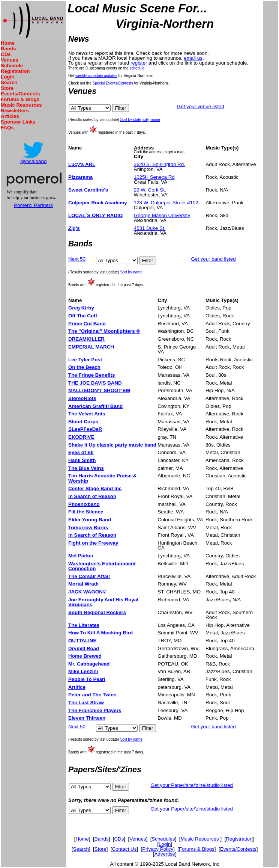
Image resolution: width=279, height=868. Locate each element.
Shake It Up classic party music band (112, 445)
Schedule (12, 66)
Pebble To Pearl (87, 679)
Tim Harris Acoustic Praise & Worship (102, 478)
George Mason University (162, 215)
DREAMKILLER (86, 339)
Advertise (165, 854)
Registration (15, 71)
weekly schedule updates (96, 76)
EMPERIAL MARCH (91, 347)
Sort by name (131, 272)
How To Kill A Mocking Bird (100, 633)
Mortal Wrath (83, 584)
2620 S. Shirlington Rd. (160, 164)
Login (7, 77)
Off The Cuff (83, 316)
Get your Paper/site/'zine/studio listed (192, 785)
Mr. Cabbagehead (89, 664)
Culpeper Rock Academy (98, 203)
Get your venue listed (201, 106)
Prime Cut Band (87, 324)
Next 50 (77, 259)
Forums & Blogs (20, 99)
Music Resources (21, 105)
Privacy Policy (158, 849)
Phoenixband (84, 504)
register (139, 63)
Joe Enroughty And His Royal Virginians (103, 602)
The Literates (84, 625)
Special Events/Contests (112, 83)
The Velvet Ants (87, 414)
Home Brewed (85, 656)
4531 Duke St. (150, 228)
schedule (137, 68)
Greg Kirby (81, 308)
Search (9, 82)
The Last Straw (86, 703)
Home (8, 43)
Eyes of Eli (81, 452)
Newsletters (15, 111)
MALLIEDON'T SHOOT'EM (99, 390)
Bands (8, 49)
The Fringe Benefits (91, 375)
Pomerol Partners (33, 205)
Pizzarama (80, 177)
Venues (10, 60)
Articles (10, 116)
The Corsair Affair (89, 576)
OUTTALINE (82, 641)
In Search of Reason (92, 496)
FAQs (7, 128)
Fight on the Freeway (93, 543)
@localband (34, 161)
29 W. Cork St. (150, 190)
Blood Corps (83, 422)
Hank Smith (82, 460)
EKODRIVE (81, 437)
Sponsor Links (18, 122)
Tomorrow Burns (88, 528)
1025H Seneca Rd (154, 177)
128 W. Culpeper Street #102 (166, 203)
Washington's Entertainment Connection (102, 566)
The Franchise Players (95, 710)
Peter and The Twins (92, 695)
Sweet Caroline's (88, 190)
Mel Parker (81, 556)
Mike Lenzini (83, 671)
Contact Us (124, 849)
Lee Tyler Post (85, 360)
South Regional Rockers (97, 612)
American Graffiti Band (95, 406)
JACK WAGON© (87, 592)
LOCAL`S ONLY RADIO (95, 215)
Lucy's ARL (82, 164)
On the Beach (84, 367)
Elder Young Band (90, 520)
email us (193, 58)
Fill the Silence (86, 512)
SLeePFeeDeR (85, 429)
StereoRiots (82, 398)
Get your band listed (213, 259)
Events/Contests (20, 94)
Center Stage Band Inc (95, 488)
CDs (6, 54)
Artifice (77, 687)
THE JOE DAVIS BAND (95, 383)
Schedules (163, 839)
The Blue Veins (86, 468)
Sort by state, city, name (140, 120)
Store (7, 88)
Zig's (74, 228)
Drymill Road (84, 648)
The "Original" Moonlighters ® (104, 331)
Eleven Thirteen (87, 718)
